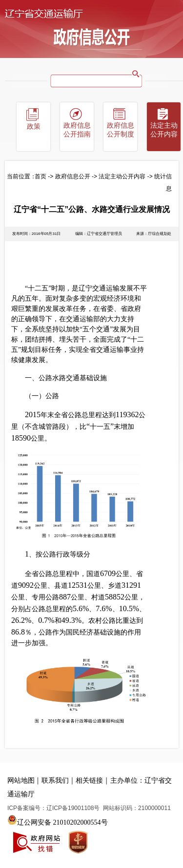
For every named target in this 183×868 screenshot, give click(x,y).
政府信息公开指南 (77, 130)
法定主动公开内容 (164, 130)
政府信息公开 (73, 176)
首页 (41, 176)
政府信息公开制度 (121, 130)
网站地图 (21, 781)
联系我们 (55, 781)
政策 (34, 126)
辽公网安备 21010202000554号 (58, 820)
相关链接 (89, 781)
